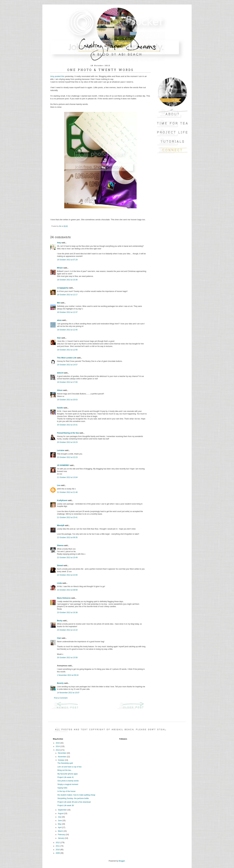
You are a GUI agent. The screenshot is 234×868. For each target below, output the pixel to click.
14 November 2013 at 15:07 (68, 693)
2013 (58, 750)
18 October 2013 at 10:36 (67, 280)
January (61, 838)
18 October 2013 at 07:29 (67, 260)
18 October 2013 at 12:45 (67, 330)
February (62, 835)
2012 (58, 843)
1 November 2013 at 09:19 (68, 675)
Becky (60, 621)
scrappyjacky (63, 288)
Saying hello (62, 788)
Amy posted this (57, 76)
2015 (58, 743)
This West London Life (67, 358)
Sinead (60, 566)
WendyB (61, 525)
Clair (59, 638)
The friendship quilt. (65, 763)
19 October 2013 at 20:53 (67, 400)
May (60, 824)
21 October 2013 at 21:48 (67, 492)
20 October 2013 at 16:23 (67, 442)
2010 (58, 850)
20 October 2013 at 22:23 (67, 457)
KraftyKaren (62, 500)
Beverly (60, 683)
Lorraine (61, 450)
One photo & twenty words (68, 781)
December (62, 753)
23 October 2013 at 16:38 (67, 613)
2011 (58, 846)
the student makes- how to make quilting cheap (76, 795)
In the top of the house (66, 791)
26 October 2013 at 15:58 (67, 658)
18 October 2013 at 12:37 (67, 312)
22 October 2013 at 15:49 (67, 558)
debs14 (60, 373)
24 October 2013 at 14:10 (67, 630)
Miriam (60, 268)
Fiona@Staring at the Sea (68, 433)
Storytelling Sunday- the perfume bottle (73, 798)
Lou (59, 485)
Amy (59, 243)
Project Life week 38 (66, 805)
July (60, 817)
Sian (59, 338)
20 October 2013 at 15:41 (67, 425)
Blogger (122, 861)
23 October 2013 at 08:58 (67, 590)
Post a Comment (61, 698)
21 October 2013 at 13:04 (67, 477)
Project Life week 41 (66, 777)
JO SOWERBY (63, 465)
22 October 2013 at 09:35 (67, 537)
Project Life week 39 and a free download (74, 802)
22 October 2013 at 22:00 (67, 575)
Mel (58, 303)
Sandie (60, 408)
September (63, 810)
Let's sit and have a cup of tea (69, 767)
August (61, 813)
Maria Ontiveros (64, 598)
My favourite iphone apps (68, 774)
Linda (59, 583)
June (60, 821)
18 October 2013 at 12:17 (67, 295)
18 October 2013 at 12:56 (67, 350)
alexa (59, 320)
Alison (60, 390)
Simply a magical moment (68, 784)
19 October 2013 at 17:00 (67, 382)
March (61, 831)
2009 (58, 853)
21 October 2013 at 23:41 (67, 517)
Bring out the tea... (65, 770)
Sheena (60, 545)
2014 (58, 746)
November (62, 757)
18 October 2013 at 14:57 (67, 365)
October (61, 760)
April (60, 827)
